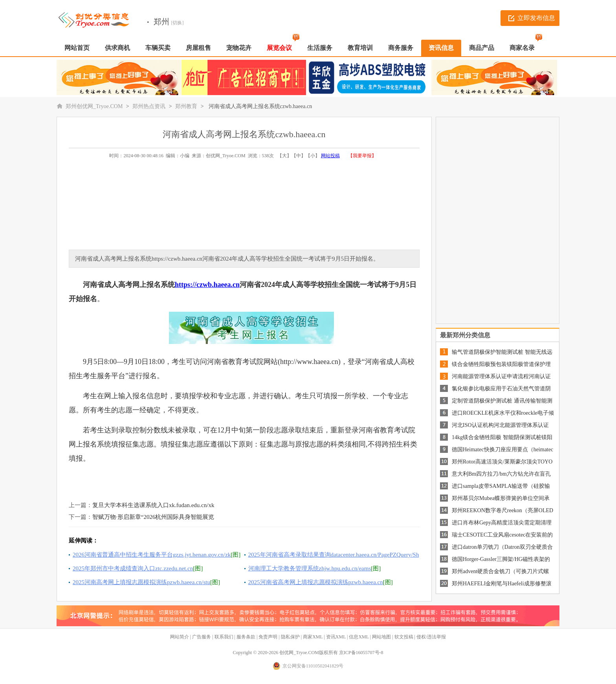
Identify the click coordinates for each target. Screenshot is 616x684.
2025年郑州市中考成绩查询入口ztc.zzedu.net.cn (133, 568)
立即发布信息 (536, 18)
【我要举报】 (362, 156)
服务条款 (246, 637)
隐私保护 (290, 637)
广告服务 (202, 637)
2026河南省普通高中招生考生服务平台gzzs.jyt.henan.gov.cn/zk (152, 555)
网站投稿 (330, 156)
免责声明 (268, 637)
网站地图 (381, 637)
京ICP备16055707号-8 (361, 653)
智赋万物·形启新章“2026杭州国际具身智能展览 (153, 517)
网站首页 (77, 48)
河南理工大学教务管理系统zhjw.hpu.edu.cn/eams (310, 568)
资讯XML (336, 637)
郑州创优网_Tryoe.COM (94, 106)
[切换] (178, 23)
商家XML (313, 637)
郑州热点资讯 (149, 106)
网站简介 (180, 637)
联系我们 (224, 637)
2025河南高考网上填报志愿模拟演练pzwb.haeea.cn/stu (141, 582)
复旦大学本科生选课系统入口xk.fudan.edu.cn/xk (153, 505)
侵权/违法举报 (431, 637)
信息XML (359, 637)
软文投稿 (404, 637)
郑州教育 (186, 106)
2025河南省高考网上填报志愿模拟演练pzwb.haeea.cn (316, 582)
